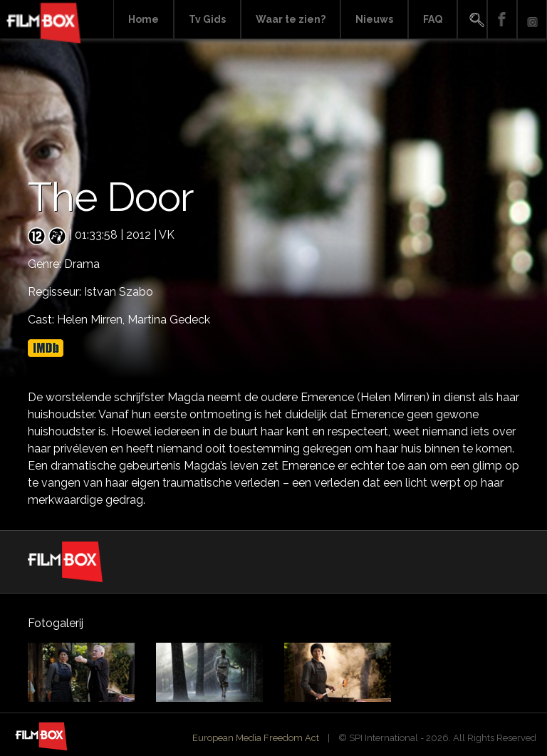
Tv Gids (207, 19)
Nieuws (374, 19)
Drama (82, 264)
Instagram (532, 20)
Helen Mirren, (92, 320)
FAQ (433, 19)
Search (472, 20)
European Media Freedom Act (256, 738)
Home (144, 19)
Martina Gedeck (169, 320)
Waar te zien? (291, 19)
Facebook (502, 20)
